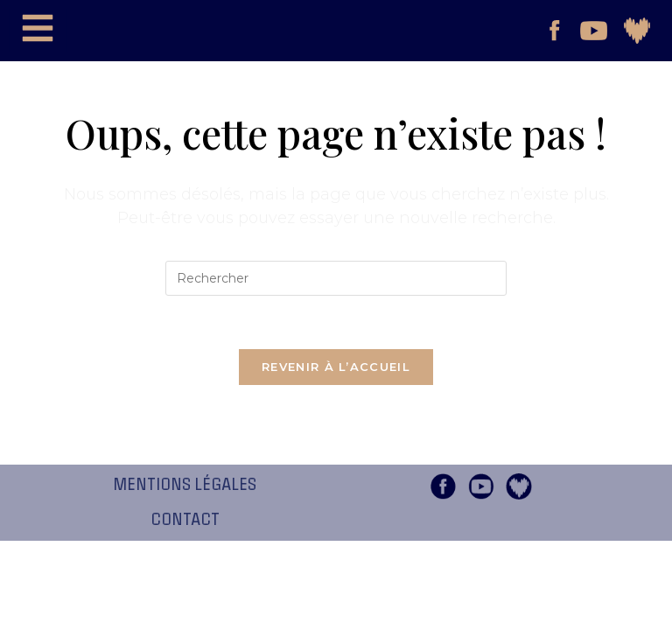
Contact (185, 520)
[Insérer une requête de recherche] (336, 278)
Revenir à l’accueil (336, 367)
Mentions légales (185, 485)
